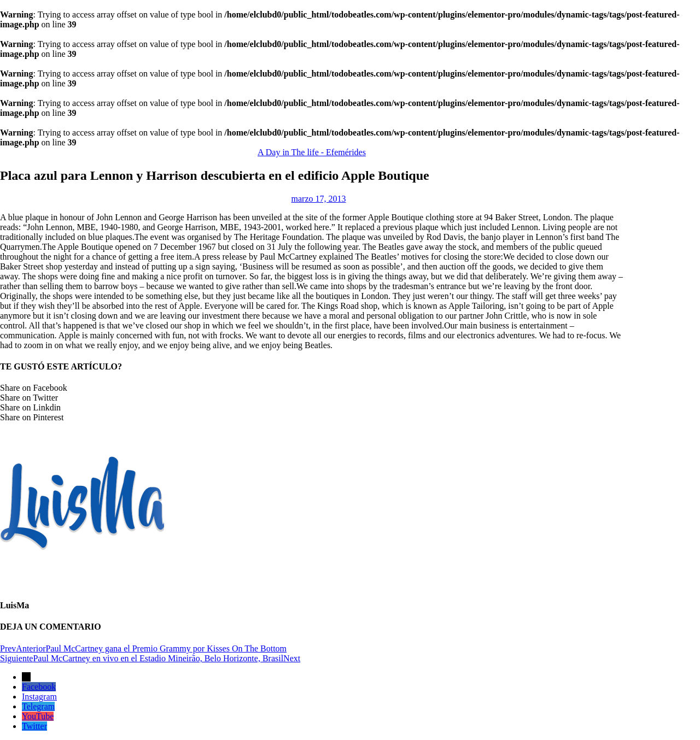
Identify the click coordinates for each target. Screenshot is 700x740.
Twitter (34, 726)
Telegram (38, 706)
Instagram (39, 697)
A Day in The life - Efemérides (312, 152)
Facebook (39, 687)
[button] (312, 388)
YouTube (38, 716)
